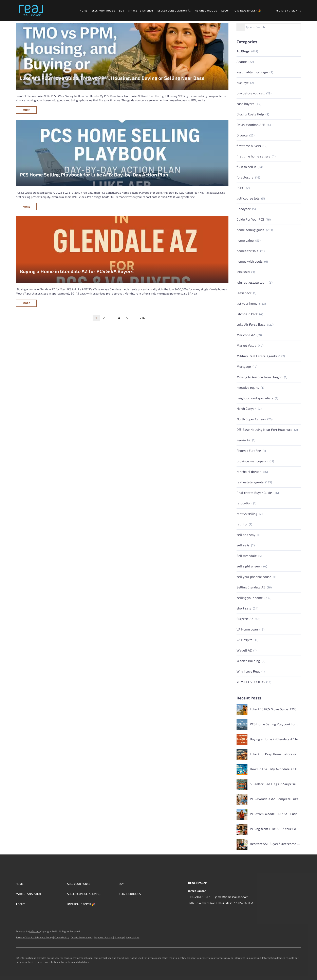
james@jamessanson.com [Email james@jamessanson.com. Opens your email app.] (232, 897)
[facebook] (191, 912)
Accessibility (132, 937)
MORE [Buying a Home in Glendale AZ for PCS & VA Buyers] (26, 303)
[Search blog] (241, 27)
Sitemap (119, 937)
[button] (31, 11)
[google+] (223, 912)
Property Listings (103, 937)
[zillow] (199, 912)
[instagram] (207, 912)
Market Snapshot (141, 11)
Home (84, 11)
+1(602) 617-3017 (199, 897)
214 (142, 318)
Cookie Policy (62, 937)
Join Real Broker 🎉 (248, 11)
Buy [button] (122, 11)
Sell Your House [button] (103, 11)
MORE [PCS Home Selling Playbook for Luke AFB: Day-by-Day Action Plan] (26, 207)
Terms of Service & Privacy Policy (34, 937)
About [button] (226, 11)
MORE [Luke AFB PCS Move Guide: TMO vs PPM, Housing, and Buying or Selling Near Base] (26, 110)
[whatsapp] (231, 912)
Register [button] (282, 11)
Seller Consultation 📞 (174, 11)
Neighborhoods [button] (206, 11)
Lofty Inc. (34, 931)
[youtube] (215, 912)
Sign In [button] (296, 11)
